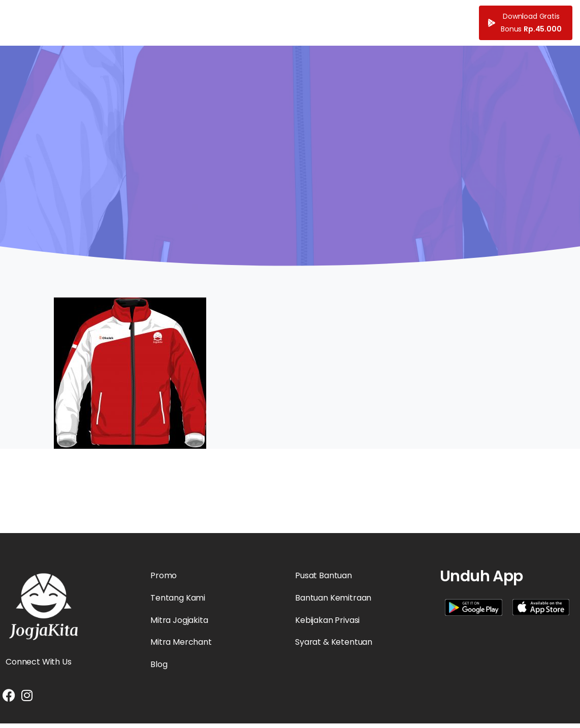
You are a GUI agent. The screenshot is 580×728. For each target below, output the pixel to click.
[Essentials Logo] (44, 607)
